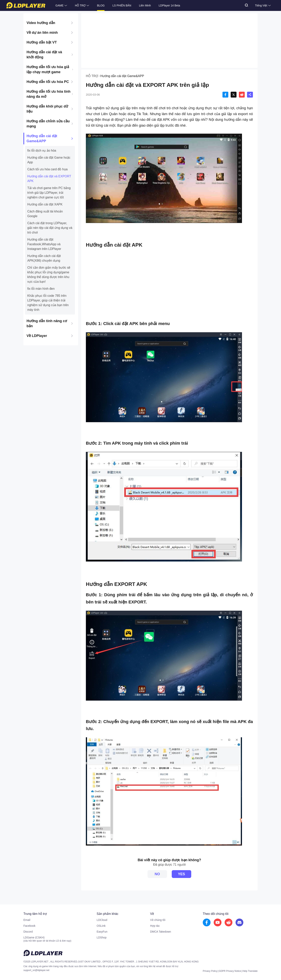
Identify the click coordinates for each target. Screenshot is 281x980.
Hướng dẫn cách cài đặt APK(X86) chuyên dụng (44, 258)
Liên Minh (145, 5)
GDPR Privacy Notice (230, 971)
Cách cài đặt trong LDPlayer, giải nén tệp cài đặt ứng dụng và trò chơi (50, 228)
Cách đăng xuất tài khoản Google (45, 214)
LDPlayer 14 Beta (169, 5)
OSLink (101, 926)
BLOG (101, 5)
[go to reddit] (229, 923)
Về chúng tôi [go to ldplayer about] (158, 920)
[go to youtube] (218, 923)
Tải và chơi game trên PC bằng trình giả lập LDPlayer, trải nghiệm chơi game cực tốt (49, 193)
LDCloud (102, 920)
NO (157, 874)
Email (27, 920)
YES (181, 874)
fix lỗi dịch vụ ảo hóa (42, 151)
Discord (28, 932)
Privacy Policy (210, 971)
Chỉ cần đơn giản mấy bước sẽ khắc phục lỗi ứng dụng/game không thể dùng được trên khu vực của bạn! (49, 275)
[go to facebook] (207, 923)
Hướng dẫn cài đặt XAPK (45, 204)
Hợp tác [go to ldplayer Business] (155, 926)
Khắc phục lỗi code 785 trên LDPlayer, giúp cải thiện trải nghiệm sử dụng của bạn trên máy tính (48, 303)
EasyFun (102, 932)
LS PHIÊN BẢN (122, 5)
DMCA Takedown (161, 932)
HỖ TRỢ (80, 5)
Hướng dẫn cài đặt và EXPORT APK (49, 179)
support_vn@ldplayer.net (36, 970)
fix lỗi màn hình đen (41, 289)
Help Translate (250, 971)
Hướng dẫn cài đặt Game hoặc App (49, 160)
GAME (59, 5)
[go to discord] (239, 923)
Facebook (29, 926)
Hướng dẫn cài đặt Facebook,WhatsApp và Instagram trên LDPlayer (44, 244)
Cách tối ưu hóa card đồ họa (47, 169)
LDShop (102, 937)
